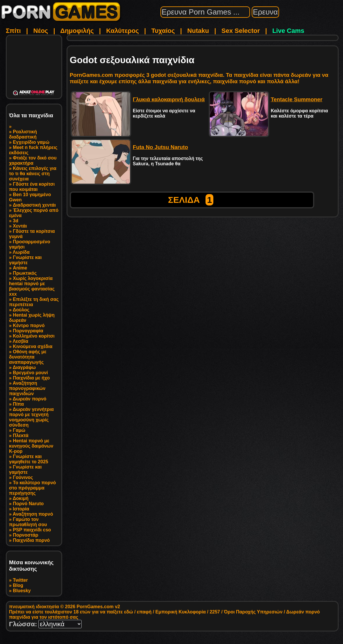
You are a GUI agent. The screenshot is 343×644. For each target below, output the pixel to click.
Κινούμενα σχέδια (33, 346)
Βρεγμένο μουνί (30, 373)
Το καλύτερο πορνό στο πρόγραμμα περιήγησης (32, 488)
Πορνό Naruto (28, 504)
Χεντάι (20, 226)
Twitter (20, 580)
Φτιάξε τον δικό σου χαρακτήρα (33, 160)
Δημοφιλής (77, 31)
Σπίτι (13, 31)
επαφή (144, 612)
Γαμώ (19, 430)
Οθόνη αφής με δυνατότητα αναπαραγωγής (28, 357)
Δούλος (21, 310)
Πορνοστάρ (25, 535)
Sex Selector (241, 31)
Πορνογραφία (28, 331)
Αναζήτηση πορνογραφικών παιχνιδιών (27, 388)
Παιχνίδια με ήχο (31, 378)
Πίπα (18, 404)
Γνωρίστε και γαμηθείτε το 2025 (29, 459)
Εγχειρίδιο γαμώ (31, 142)
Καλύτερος (122, 31)
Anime (20, 268)
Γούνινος (23, 477)
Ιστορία (21, 509)
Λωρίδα (21, 252)
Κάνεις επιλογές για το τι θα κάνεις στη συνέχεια (33, 174)
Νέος (41, 31)
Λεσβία (20, 341)
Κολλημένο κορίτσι (34, 336)
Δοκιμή (21, 498)
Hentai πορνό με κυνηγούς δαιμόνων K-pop (31, 446)
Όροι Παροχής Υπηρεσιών (253, 612)
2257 (215, 612)
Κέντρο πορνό (29, 325)
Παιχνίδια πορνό (31, 540)
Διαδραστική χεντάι (34, 205)
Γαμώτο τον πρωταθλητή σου (28, 522)
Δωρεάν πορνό (30, 399)
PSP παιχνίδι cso (32, 530)
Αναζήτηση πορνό (33, 514)
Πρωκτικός (25, 273)
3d (16, 221)
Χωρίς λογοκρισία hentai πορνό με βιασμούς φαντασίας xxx (32, 286)
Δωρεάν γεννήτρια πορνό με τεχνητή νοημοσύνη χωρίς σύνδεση (31, 417)
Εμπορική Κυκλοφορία (181, 612)
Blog (18, 585)
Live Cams (288, 31)
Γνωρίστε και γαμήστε (25, 260)
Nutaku (198, 31)
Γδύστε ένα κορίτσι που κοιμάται (32, 187)
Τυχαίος (163, 31)
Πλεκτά (21, 435)
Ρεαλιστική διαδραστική (23, 134)
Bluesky (22, 591)
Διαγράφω (24, 367)
